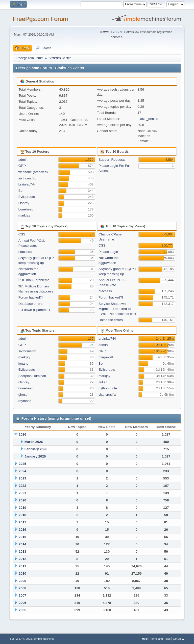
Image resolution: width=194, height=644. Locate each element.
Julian (103, 382)
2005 (22, 610)
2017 (22, 522)
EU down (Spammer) (34, 310)
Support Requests (112, 160)
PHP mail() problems (34, 280)
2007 (22, 595)
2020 (22, 500)
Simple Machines (44, 639)
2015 (22, 537)
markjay (24, 215)
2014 (22, 544)
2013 (22, 552)
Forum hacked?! (31, 297)
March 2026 (34, 442)
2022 (22, 486)
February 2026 (36, 449)
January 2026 (35, 456)
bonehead (26, 209)
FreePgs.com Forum (40, 19)
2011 (22, 566)
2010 (22, 573)
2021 (22, 493)
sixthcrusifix (27, 178)
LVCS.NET (118, 32)
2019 (22, 508)
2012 (22, 559)
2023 (22, 478)
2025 (22, 464)
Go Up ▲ (179, 639)
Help (145, 639)
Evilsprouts (27, 197)
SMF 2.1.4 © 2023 (21, 639)
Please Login (108, 252)
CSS (22, 234)
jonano (23, 364)
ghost (23, 395)
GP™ (23, 166)
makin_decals (148, 119)
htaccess (25, 252)
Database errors (31, 304)
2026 (22, 434)
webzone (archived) (33, 172)
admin (23, 160)
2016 (22, 530)
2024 (22, 471)
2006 (22, 603)
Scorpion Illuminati (32, 376)
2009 (22, 581)
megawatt (106, 357)
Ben (21, 191)
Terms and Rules (160, 639)
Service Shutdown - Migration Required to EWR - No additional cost (117, 309)
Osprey (24, 203)
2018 (22, 515)
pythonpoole (108, 388)
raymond (25, 401)
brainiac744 (27, 184)
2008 (22, 588)
